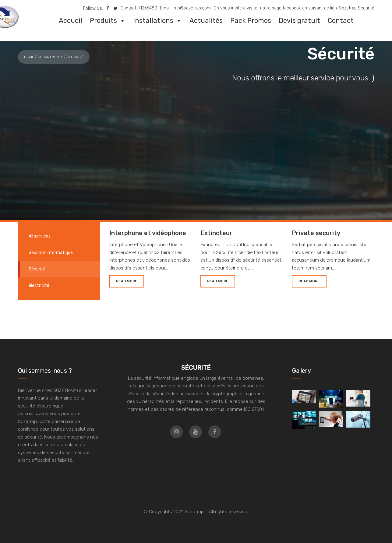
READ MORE (127, 281)
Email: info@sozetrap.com (185, 8)
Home (29, 57)
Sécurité (37, 269)
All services (40, 236)
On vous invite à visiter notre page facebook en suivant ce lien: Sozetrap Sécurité (294, 8)
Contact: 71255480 (139, 8)
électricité (39, 286)
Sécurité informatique (51, 253)
